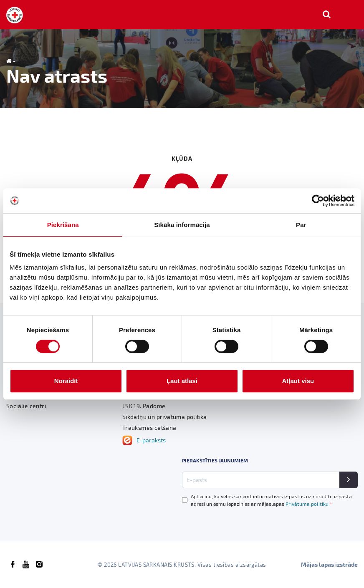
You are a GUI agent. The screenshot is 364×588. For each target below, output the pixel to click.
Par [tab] (301, 225)
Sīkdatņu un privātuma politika (165, 417)
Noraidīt (66, 381)
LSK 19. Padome (144, 406)
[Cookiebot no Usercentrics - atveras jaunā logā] (318, 201)
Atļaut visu (298, 381)
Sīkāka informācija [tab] (182, 225)
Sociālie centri (26, 406)
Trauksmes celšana (149, 428)
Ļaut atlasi (182, 381)
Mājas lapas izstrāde (329, 564)
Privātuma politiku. (309, 504)
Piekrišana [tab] (63, 225)
